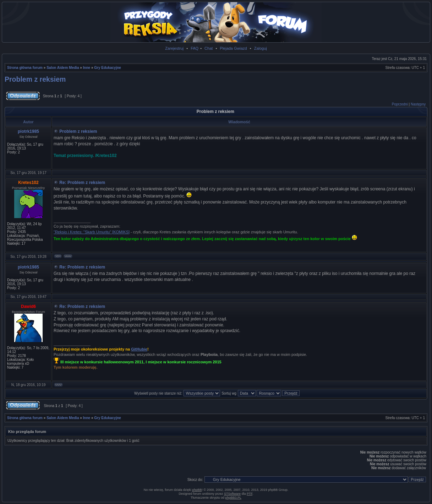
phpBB (197, 490)
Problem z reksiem (35, 79)
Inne (87, 68)
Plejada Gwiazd (233, 48)
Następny (418, 104)
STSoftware (232, 494)
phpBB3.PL (234, 498)
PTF (250, 494)
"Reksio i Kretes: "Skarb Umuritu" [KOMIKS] (92, 232)
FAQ (195, 48)
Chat (209, 48)
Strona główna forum (25, 68)
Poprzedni (400, 104)
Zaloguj (261, 48)
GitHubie (139, 349)
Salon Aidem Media (63, 68)
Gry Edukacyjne (108, 68)
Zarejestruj (174, 48)
